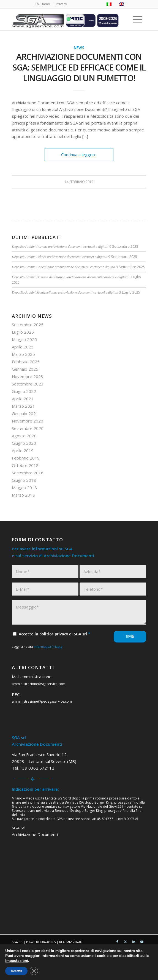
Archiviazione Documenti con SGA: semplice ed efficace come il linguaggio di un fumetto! (79, 67)
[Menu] (138, 19)
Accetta (16, 971)
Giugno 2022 (24, 391)
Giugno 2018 (24, 480)
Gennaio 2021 (25, 413)
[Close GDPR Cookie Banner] (34, 971)
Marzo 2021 (23, 406)
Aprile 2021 (23, 399)
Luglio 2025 (23, 332)
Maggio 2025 (24, 339)
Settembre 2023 (28, 384)
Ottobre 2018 (25, 465)
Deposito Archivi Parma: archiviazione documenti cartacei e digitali (60, 247)
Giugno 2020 (24, 443)
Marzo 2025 (23, 354)
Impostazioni (17, 961)
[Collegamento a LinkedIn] (134, 942)
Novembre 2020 (28, 421)
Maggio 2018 (24, 488)
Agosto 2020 (24, 436)
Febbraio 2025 (26, 362)
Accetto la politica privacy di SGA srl (55, 634)
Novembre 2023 (28, 376)
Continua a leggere (79, 154)
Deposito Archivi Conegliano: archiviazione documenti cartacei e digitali (63, 267)
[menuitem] (43, 4)
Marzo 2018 (23, 495)
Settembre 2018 (28, 473)
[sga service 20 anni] (66, 19)
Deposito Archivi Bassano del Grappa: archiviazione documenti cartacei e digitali (70, 277)
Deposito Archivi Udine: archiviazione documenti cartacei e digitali (60, 257)
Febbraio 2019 (26, 458)
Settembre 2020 (28, 428)
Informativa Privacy (48, 647)
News (79, 48)
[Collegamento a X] (126, 942)
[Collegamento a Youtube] (142, 942)
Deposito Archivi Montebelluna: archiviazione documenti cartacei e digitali (65, 292)
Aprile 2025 (23, 347)
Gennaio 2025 (25, 369)
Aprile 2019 (23, 450)
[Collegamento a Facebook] (117, 942)
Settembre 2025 (28, 325)
